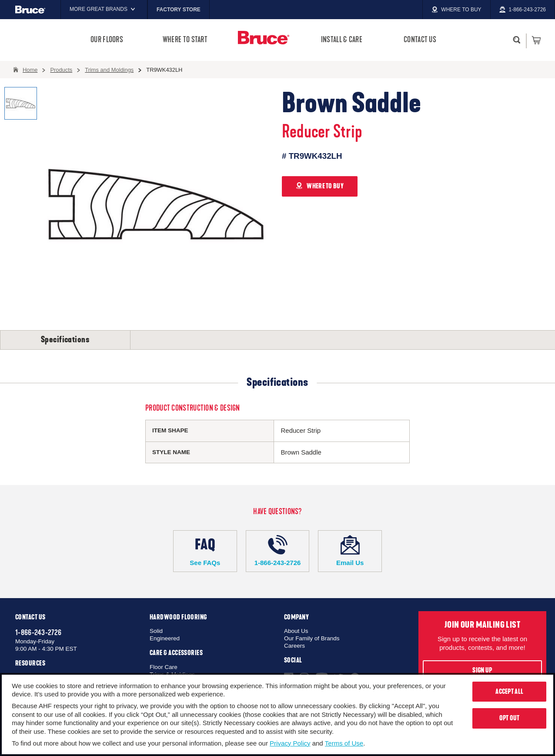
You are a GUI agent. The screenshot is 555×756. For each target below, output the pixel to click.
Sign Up (482, 670)
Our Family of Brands (312, 638)
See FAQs (205, 551)
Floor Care (164, 667)
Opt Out (510, 718)
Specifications (65, 340)
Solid (156, 631)
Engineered (165, 638)
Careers (294, 646)
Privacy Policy (290, 743)
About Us (296, 631)
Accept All (509, 692)
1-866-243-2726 (278, 551)
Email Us (350, 551)
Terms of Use (344, 743)
